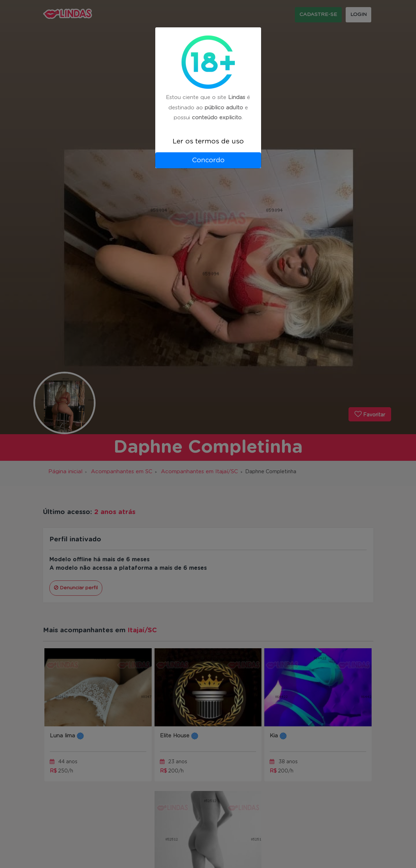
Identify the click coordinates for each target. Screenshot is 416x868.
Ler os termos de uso (208, 141)
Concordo (208, 160)
